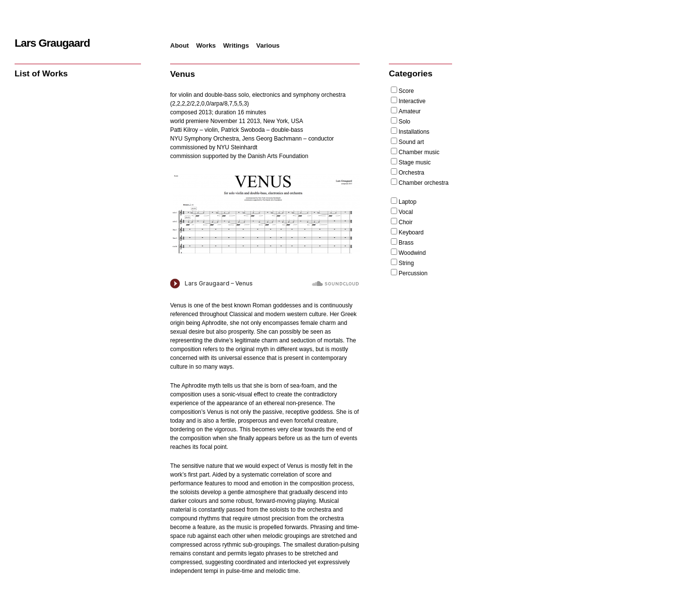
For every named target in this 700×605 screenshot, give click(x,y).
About (180, 45)
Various (268, 45)
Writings (236, 45)
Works (206, 45)
